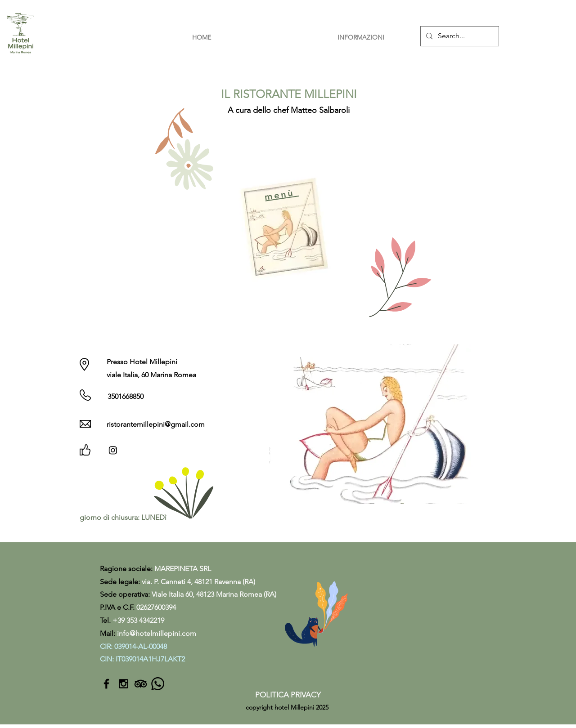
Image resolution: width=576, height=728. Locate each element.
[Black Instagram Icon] (124, 684)
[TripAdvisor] (141, 684)
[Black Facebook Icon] (106, 684)
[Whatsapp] (158, 684)
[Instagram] (113, 450)
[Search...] (459, 36)
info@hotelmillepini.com (157, 633)
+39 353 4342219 (138, 620)
